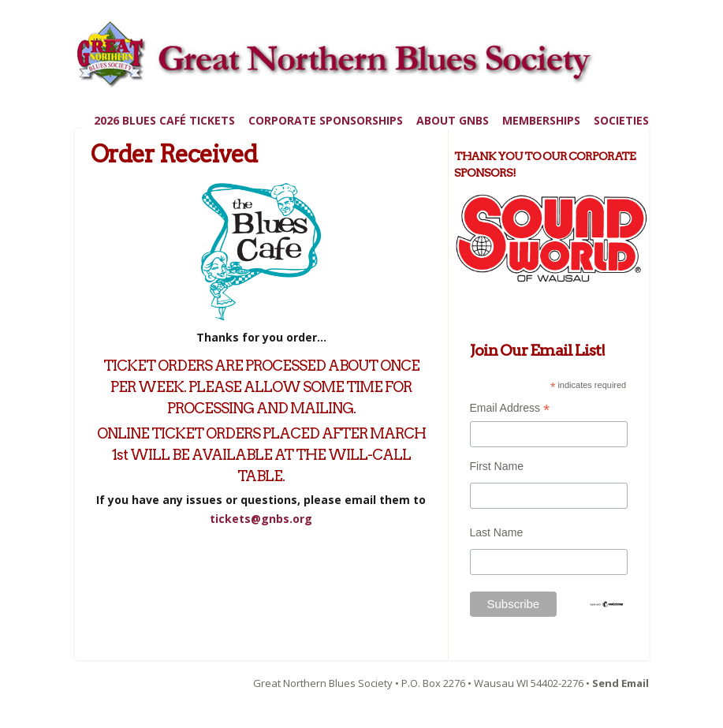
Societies (621, 120)
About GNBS (453, 120)
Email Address (510, 410)
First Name (497, 466)
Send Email (621, 683)
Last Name (497, 532)
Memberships (541, 120)
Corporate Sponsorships (326, 120)
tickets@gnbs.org (261, 519)
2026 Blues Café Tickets (164, 120)
